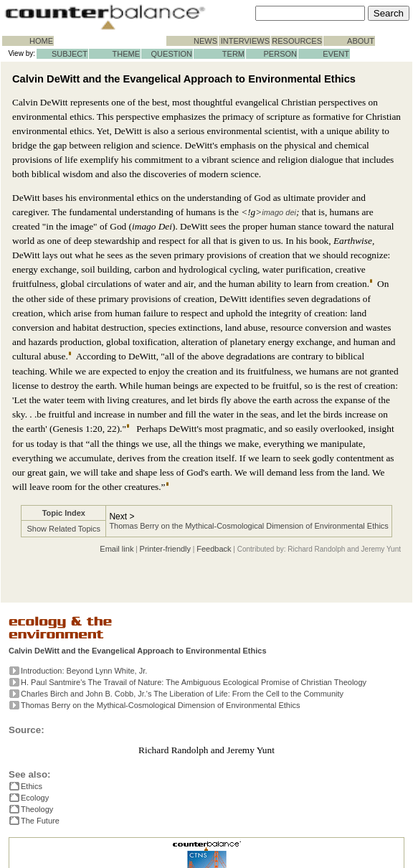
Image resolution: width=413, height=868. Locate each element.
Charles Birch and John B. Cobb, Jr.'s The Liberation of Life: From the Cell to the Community (182, 694)
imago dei (279, 212)
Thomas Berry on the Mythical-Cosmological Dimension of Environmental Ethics (248, 526)
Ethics (32, 786)
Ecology (35, 798)
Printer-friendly (166, 549)
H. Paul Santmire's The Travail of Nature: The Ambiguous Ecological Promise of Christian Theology (194, 682)
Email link (117, 549)
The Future (40, 821)
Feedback (214, 549)
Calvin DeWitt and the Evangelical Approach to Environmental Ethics (138, 651)
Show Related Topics (64, 529)
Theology (37, 809)
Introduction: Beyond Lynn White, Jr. (84, 671)
